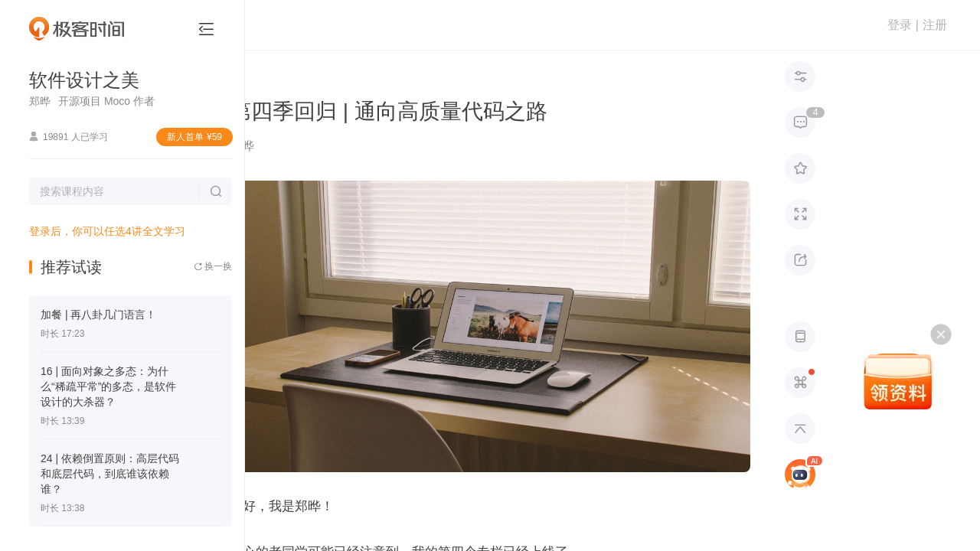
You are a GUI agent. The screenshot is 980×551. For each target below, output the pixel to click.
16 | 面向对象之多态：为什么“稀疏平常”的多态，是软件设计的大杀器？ (108, 386)
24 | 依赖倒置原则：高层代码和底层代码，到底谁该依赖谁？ (110, 474)
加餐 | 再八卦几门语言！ (98, 315)
